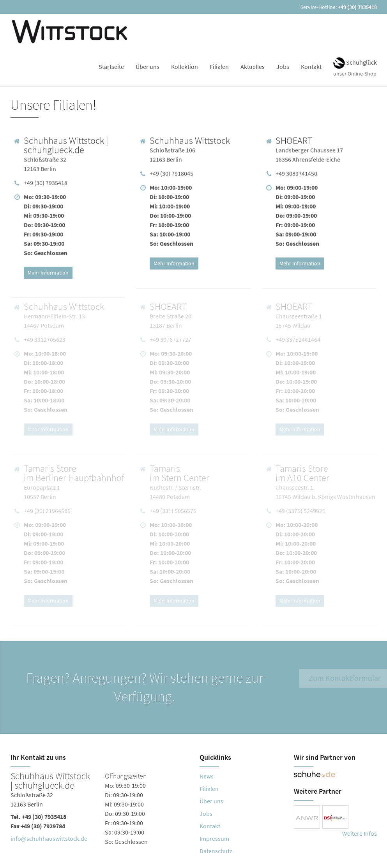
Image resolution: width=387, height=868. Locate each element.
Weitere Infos (360, 833)
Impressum (214, 838)
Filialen (219, 67)
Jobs (283, 67)
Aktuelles (253, 67)
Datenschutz (216, 851)
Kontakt (311, 67)
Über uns (148, 67)
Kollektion (185, 67)
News (207, 776)
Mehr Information (48, 271)
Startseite (111, 67)
